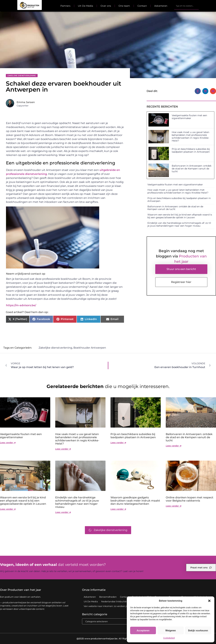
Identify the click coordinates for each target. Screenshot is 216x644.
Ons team (124, 6)
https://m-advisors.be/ (21, 305)
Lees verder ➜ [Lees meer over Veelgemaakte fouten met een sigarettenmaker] (8, 443)
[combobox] (186, 6)
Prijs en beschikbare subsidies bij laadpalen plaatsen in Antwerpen (191, 150)
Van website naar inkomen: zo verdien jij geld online (112, 606)
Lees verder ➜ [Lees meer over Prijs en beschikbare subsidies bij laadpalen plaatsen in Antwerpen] (118, 443)
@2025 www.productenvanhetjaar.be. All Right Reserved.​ (108, 639)
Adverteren (161, 6)
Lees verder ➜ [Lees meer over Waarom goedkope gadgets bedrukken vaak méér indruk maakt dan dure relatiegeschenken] (118, 509)
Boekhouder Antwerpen (90, 348)
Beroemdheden (108, 597)
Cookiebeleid (169, 638)
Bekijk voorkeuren (198, 631)
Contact (142, 6)
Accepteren (143, 631)
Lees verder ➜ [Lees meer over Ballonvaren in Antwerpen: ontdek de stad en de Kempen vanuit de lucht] (173, 446)
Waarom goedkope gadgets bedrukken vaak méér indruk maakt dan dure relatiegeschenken (135, 501)
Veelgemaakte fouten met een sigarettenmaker (189, 117)
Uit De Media (85, 6)
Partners (65, 6)
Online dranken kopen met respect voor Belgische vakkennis (190, 499)
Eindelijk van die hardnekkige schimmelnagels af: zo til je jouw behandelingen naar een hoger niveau (179, 224)
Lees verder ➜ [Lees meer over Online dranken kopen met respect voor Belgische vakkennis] (173, 506)
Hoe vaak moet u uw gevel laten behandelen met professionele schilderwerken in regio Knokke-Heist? (190, 136)
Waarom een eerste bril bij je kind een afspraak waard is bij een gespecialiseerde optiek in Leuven (180, 216)
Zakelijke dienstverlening (22, 76)
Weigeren (171, 631)
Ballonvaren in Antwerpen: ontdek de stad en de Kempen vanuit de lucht (192, 169)
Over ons (106, 6)
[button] (209, 601)
